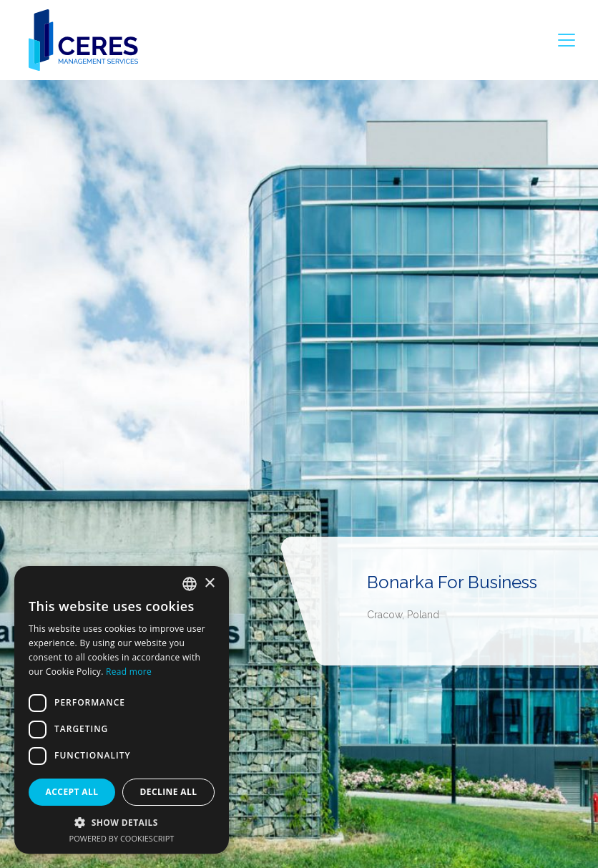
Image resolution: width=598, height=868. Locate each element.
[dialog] (122, 710)
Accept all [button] (72, 792)
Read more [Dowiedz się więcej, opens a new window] (129, 672)
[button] (122, 822)
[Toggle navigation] (567, 40)
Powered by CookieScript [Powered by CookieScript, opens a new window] (122, 838)
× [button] (209, 584)
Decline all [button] (169, 792)
